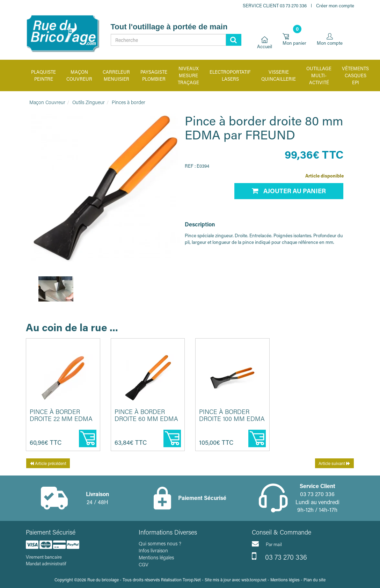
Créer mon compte (335, 5)
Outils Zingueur (89, 102)
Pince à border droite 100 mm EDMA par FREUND (232, 419)
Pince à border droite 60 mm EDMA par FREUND (146, 419)
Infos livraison (153, 550)
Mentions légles (285, 580)
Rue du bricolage (103, 580)
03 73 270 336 (279, 556)
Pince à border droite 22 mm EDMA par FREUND (61, 419)
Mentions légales (156, 557)
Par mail (267, 544)
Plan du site (315, 580)
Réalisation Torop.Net (181, 580)
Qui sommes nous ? (160, 543)
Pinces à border (129, 102)
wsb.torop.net (254, 580)
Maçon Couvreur (47, 102)
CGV (144, 564)
